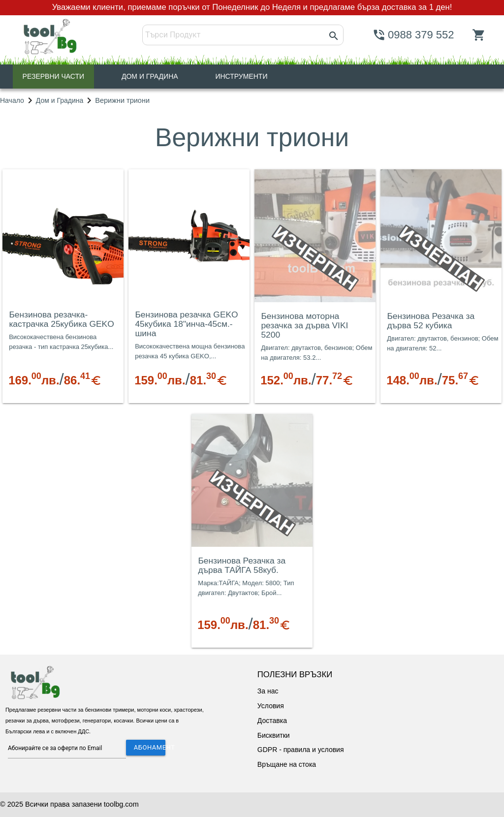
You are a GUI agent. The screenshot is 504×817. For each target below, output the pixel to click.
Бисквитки (274, 735)
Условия (271, 706)
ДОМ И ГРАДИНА (150, 76)
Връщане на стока (287, 764)
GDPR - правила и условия (301, 750)
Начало (12, 100)
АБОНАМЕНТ (150, 747)
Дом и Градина (60, 100)
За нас (268, 691)
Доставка (272, 721)
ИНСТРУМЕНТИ (241, 76)
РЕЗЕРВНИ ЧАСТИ (54, 76)
